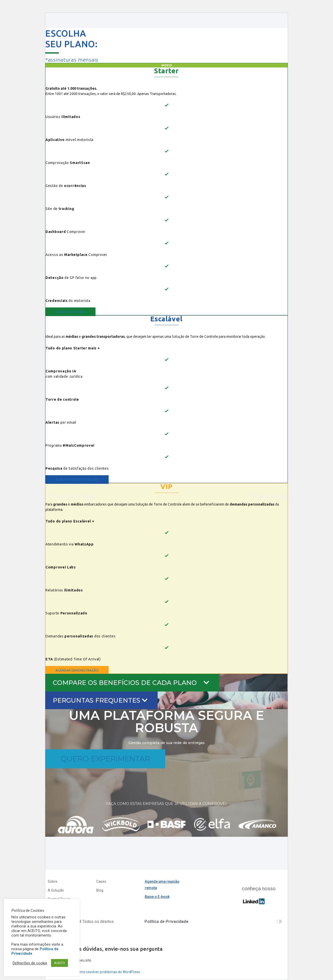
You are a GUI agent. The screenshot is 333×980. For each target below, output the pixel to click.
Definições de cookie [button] (30, 963)
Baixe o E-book (157, 897)
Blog (100, 890)
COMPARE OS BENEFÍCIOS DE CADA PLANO (131, 683)
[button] (70, 312)
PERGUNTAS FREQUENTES (100, 700)
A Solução (56, 890)
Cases (101, 881)
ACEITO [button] (60, 963)
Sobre (53, 881)
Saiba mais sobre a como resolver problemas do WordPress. (93, 972)
